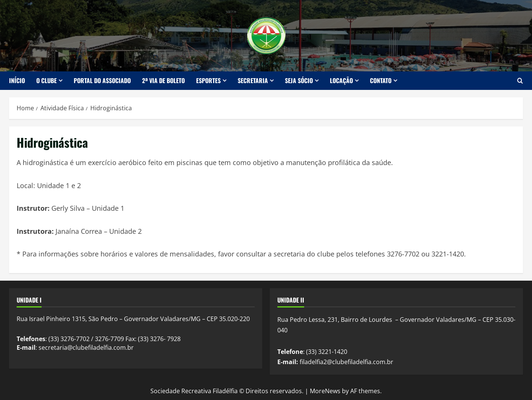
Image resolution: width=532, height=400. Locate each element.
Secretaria (253, 80)
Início (17, 80)
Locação (341, 80)
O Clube (46, 80)
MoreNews (325, 391)
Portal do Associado (102, 80)
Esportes (208, 80)
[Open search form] (520, 81)
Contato (381, 80)
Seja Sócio (299, 80)
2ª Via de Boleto (163, 80)
